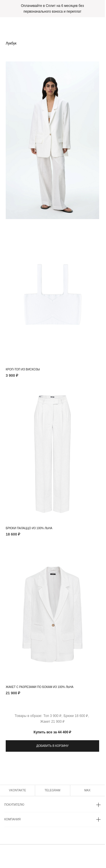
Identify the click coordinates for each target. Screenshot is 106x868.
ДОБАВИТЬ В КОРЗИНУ (52, 746)
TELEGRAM (52, 790)
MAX (87, 790)
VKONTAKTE (17, 790)
